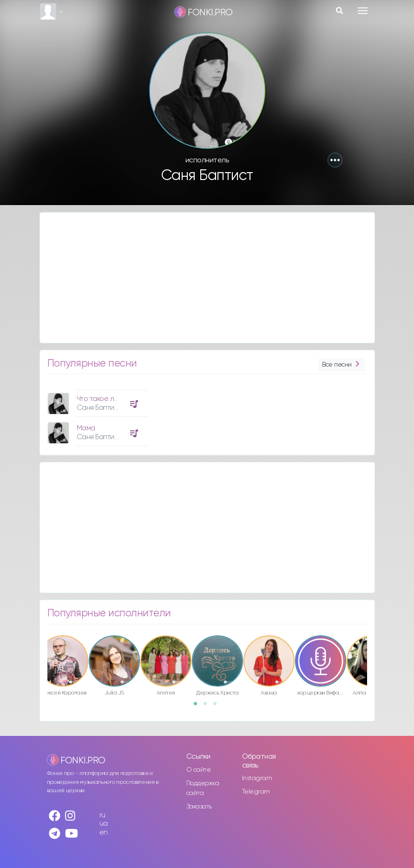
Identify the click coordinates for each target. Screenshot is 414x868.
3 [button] (218, 707)
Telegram (256, 792)
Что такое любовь (105, 399)
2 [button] (208, 707)
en (104, 832)
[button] (335, 160)
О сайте (199, 770)
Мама (86, 428)
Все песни (342, 365)
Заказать (199, 807)
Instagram (257, 778)
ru (102, 815)
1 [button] (198, 707)
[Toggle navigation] (363, 11)
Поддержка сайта (203, 788)
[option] (96, 414)
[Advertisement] (207, 278)
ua (104, 824)
